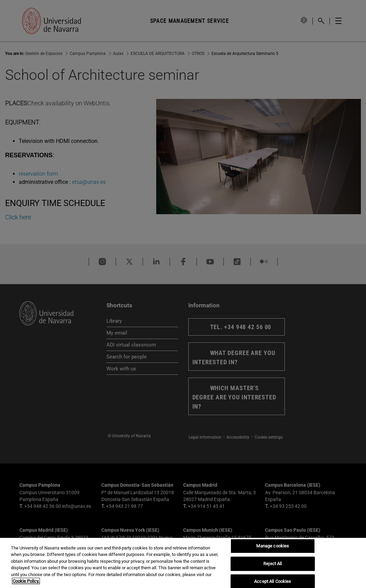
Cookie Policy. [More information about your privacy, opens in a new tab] (26, 581)
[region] (183, 563)
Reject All (273, 564)
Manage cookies (273, 546)
